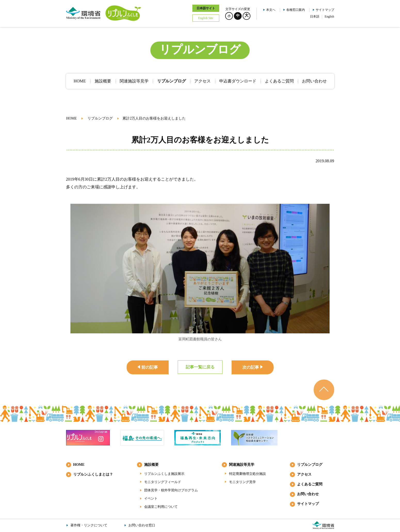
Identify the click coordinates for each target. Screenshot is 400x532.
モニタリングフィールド (163, 482)
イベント (151, 498)
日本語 (315, 16)
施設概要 (151, 465)
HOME (72, 118)
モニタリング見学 (242, 482)
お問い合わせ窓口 (142, 525)
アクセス (304, 474)
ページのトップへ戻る (324, 390)
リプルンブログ (100, 118)
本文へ (271, 10)
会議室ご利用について (161, 507)
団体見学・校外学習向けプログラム (171, 490)
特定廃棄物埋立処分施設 (247, 474)
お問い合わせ (308, 494)
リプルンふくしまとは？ (93, 474)
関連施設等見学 (242, 465)
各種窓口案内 (296, 10)
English (329, 16)
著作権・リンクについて (89, 525)
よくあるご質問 (310, 484)
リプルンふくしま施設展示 (164, 474)
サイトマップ (325, 10)
